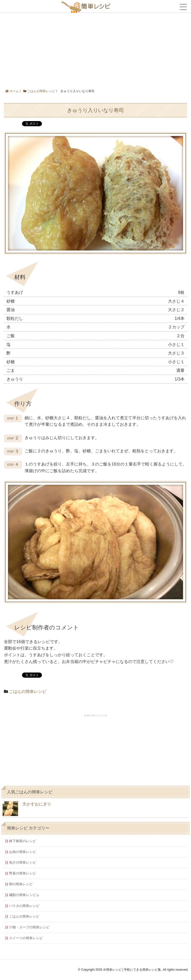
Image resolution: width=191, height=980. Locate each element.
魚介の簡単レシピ (23, 862)
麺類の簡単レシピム (24, 895)
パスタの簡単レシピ (24, 906)
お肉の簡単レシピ (23, 852)
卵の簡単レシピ (21, 884)
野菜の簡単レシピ (23, 873)
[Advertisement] (96, 39)
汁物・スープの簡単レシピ (29, 927)
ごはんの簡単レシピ (28, 691)
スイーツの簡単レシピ (26, 938)
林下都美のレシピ (23, 841)
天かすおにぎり (27, 809)
